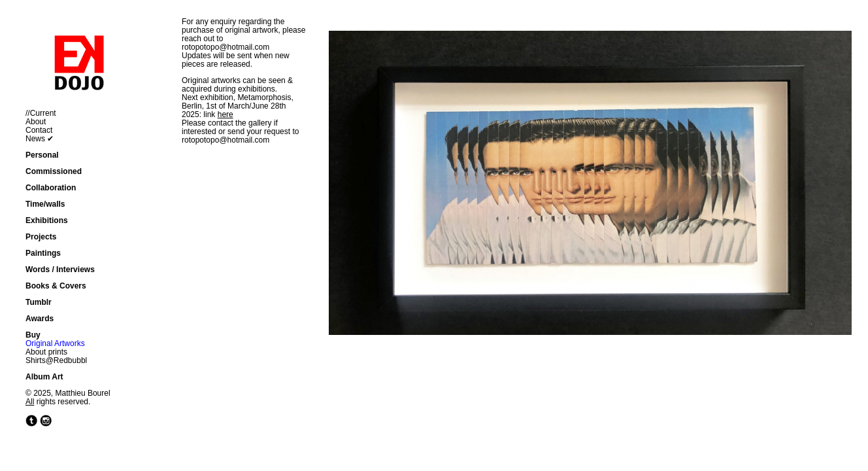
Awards (40, 319)
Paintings (43, 253)
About (36, 122)
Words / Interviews (60, 270)
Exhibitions (47, 220)
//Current (41, 113)
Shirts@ (40, 360)
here (225, 114)
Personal (42, 155)
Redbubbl (70, 360)
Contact (39, 130)
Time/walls (45, 204)
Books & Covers (56, 286)
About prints (46, 352)
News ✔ (40, 139)
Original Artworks (55, 343)
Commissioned (54, 171)
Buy (33, 335)
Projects (41, 237)
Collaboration (51, 188)
